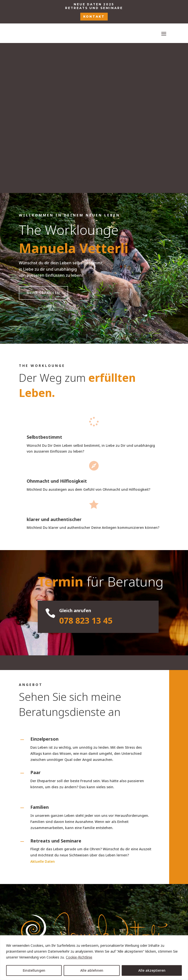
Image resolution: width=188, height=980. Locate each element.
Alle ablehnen (92, 970)
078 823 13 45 (86, 470)
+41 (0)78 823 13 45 (94, 871)
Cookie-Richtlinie (79, 957)
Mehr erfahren (43, 143)
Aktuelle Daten (43, 711)
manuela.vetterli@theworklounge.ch (94, 890)
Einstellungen (34, 970)
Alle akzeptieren (152, 970)
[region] (94, 958)
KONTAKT (94, 16)
